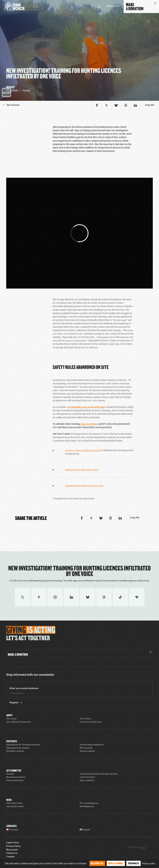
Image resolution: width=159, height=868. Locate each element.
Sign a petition (87, 781)
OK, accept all (97, 863)
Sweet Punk (142, 848)
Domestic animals (15, 751)
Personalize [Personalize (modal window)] (134, 863)
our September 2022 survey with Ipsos (86, 407)
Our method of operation (19, 722)
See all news (11, 105)
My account (113, 6)
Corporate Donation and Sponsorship (98, 774)
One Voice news (14, 803)
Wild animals (86, 748)
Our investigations (89, 803)
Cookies (10, 857)
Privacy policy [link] (149, 864)
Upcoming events (15, 807)
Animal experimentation (92, 745)
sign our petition (89, 424)
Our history (85, 719)
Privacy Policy (13, 846)
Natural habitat (87, 751)
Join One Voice (87, 777)
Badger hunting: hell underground (82, 470)
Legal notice (12, 843)
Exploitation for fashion (18, 748)
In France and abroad (90, 722)
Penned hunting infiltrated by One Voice (84, 486)
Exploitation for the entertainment (23, 745)
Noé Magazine (87, 807)
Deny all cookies (116, 863)
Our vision (11, 719)
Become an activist (16, 777)
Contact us (12, 853)
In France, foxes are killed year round (83, 450)
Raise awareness (15, 781)
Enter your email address (24, 688)
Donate (10, 774)
